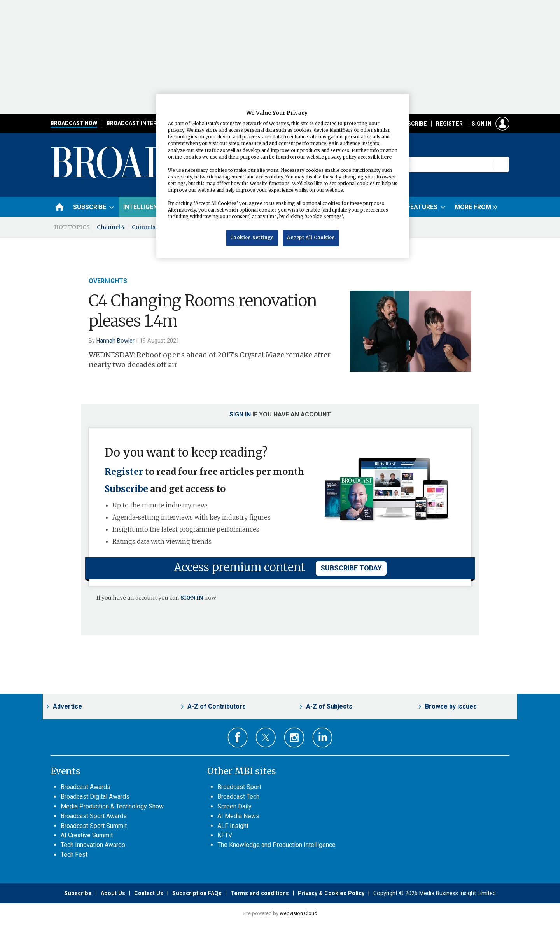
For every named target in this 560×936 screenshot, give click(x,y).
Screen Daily (234, 806)
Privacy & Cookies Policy (331, 893)
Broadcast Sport (239, 787)
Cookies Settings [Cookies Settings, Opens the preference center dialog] (252, 238)
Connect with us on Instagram (294, 737)
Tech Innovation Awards (93, 845)
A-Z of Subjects (329, 706)
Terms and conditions (260, 893)
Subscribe (412, 124)
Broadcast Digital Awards (95, 797)
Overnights (108, 281)
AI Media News (238, 816)
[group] (474, 207)
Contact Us (149, 893)
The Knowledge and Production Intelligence (276, 845)
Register (449, 124)
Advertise (67, 706)
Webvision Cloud (298, 913)
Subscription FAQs (197, 893)
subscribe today (351, 568)
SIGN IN (192, 598)
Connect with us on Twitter (266, 737)
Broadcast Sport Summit (94, 826)
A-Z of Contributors (217, 706)
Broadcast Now (74, 123)
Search (502, 164)
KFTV (225, 835)
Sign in (482, 124)
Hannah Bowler (115, 341)
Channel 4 (111, 227)
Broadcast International (145, 123)
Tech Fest (74, 855)
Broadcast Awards (86, 787)
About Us (113, 893)
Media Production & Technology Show (112, 806)
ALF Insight (233, 826)
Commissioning (154, 227)
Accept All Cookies (311, 238)
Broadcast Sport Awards (94, 816)
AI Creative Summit (87, 835)
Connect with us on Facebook (238, 737)
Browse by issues (451, 706)
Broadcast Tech (238, 797)
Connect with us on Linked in (323, 737)
